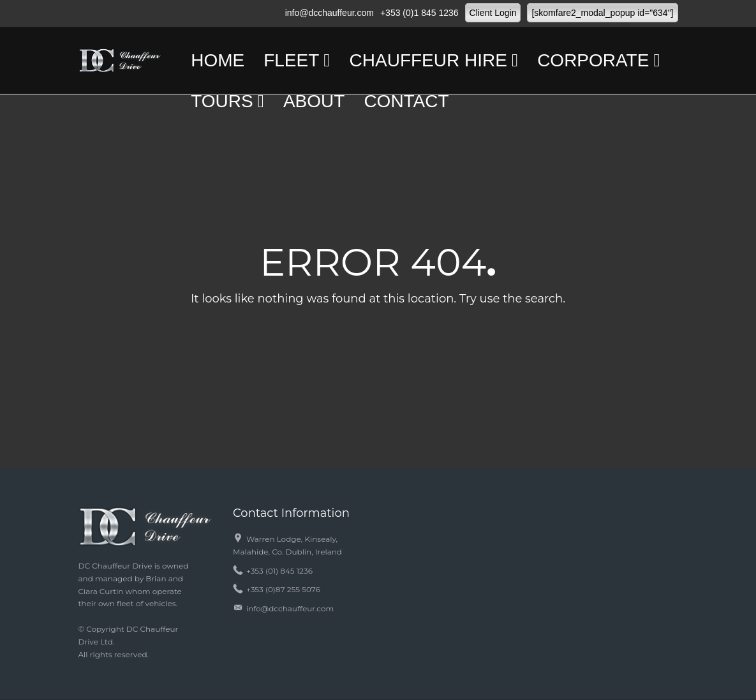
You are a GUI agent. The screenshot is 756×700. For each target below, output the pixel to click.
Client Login (493, 13)
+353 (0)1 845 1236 (419, 13)
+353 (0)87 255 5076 (283, 589)
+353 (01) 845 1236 (279, 571)
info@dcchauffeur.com (330, 13)
